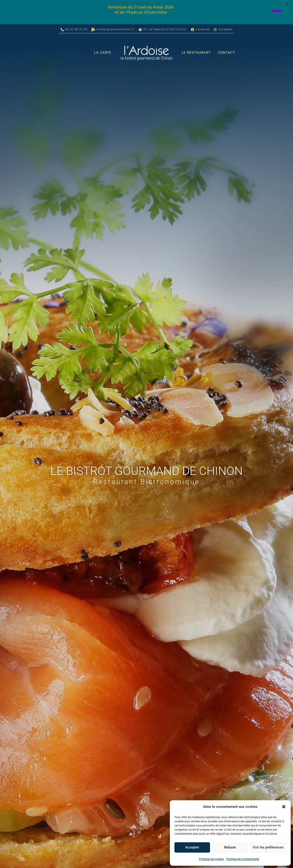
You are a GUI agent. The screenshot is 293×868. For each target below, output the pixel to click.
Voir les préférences (268, 847)
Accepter (192, 847)
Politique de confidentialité (243, 859)
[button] (284, 807)
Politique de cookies (211, 859)
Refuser (230, 847)
